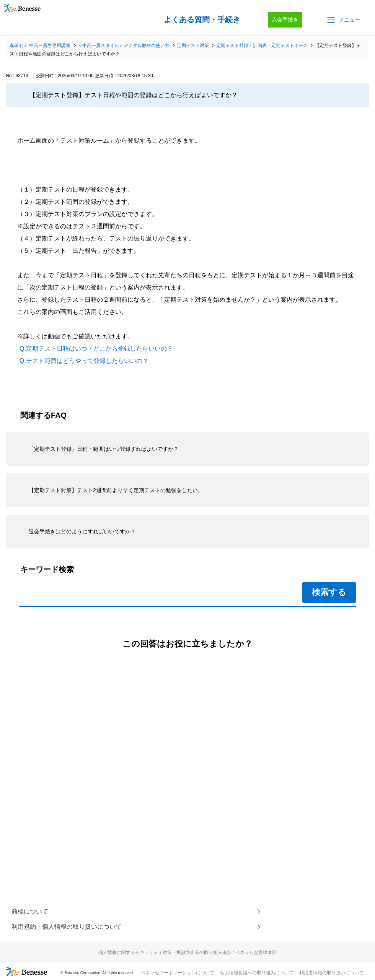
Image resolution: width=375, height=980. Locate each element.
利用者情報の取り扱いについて (331, 973)
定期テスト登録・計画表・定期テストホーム (262, 46)
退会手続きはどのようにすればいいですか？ (82, 531)
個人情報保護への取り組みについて (257, 973)
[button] (343, 20)
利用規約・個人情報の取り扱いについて (67, 927)
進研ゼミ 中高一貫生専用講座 (40, 46)
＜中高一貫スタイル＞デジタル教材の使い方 (124, 46)
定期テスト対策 (193, 46)
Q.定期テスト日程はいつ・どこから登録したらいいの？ (96, 349)
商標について (30, 911)
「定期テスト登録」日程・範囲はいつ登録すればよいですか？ (104, 449)
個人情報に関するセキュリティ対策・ (187, 952)
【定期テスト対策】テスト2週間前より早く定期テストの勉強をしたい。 (116, 490)
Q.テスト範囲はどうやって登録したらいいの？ (84, 361)
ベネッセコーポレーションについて (178, 973)
